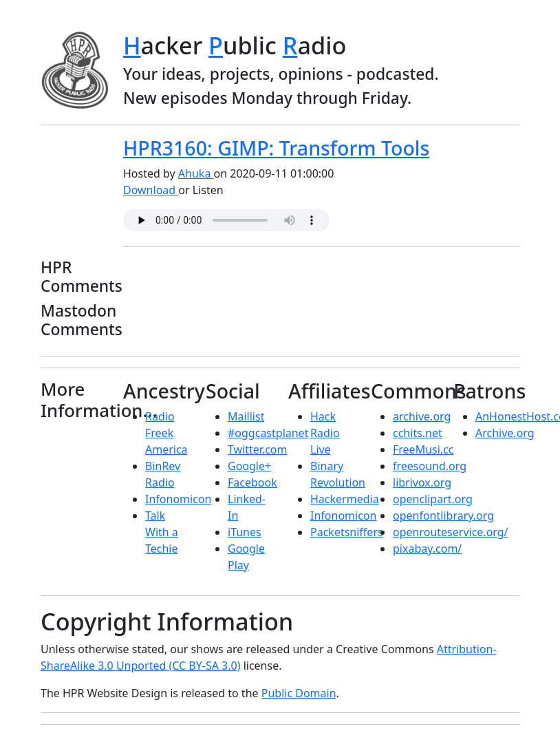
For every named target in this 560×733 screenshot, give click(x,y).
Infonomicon (178, 499)
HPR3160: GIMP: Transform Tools (276, 148)
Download (151, 190)
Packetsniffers (347, 532)
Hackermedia (345, 499)
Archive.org (505, 433)
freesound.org (430, 466)
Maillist (246, 416)
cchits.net (418, 433)
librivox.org (422, 482)
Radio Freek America (166, 433)
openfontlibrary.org (443, 516)
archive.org (422, 416)
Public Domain (299, 693)
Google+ (249, 466)
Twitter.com (258, 449)
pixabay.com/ (427, 549)
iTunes (245, 532)
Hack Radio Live (325, 433)
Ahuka (196, 173)
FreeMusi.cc (423, 449)
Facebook (252, 482)
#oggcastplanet (268, 433)
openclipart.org (433, 499)
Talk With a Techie (162, 532)
